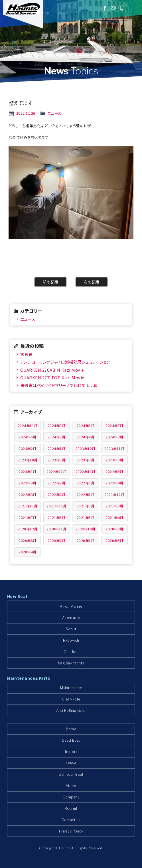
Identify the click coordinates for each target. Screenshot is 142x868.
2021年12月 (114, 494)
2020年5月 (114, 540)
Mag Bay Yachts (71, 663)
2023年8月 (86, 460)
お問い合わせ (113, 8)
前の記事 (51, 282)
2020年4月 (28, 552)
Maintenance (71, 688)
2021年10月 (56, 506)
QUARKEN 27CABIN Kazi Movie (52, 370)
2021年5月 (86, 517)
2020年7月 (57, 540)
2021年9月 (86, 506)
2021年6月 (57, 517)
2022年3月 (28, 494)
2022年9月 (114, 471)
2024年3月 (114, 437)
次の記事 (92, 282)
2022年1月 (86, 494)
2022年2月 (57, 494)
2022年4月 (114, 483)
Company (71, 797)
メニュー (134, 8)
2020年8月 (28, 540)
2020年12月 (28, 529)
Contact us (71, 820)
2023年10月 (28, 460)
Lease (71, 763)
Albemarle (71, 618)
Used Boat (71, 740)
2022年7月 (57, 483)
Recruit (71, 809)
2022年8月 (28, 483)
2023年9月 (57, 460)
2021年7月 (28, 517)
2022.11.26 (26, 113)
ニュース (55, 113)
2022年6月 (86, 483)
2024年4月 (86, 437)
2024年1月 (57, 448)
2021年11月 (28, 506)
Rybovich (71, 640)
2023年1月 (28, 471)
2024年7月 (114, 425)
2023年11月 (114, 448)
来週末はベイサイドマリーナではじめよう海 (59, 385)
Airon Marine (71, 606)
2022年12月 (56, 471)
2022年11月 (86, 471)
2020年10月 (86, 529)
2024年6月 (28, 437)
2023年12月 (86, 448)
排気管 (27, 354)
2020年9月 (114, 529)
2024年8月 (86, 425)
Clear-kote (71, 699)
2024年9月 (57, 425)
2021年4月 (114, 517)
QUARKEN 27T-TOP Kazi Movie (52, 377)
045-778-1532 (122, 8)
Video (71, 786)
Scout (71, 629)
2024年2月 (28, 448)
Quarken (71, 652)
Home (71, 729)
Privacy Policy (71, 831)
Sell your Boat (71, 774)
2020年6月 (86, 540)
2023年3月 (114, 460)
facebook (105, 8)
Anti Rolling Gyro (71, 711)
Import (71, 752)
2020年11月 (56, 529)
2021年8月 (114, 506)
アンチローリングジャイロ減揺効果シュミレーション (65, 362)
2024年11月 (28, 425)
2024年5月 (57, 437)
